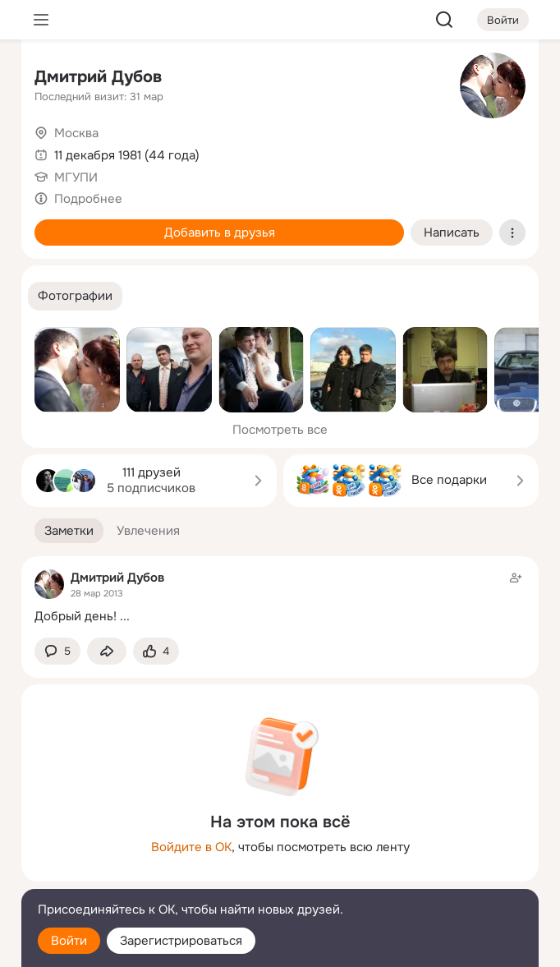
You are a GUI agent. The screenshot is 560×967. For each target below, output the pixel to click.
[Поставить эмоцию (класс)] (156, 651)
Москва (76, 133)
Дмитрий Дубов (98, 77)
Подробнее (88, 199)
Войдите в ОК (191, 847)
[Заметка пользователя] (280, 597)
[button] (75, 296)
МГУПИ (76, 177)
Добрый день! (76, 616)
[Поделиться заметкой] (107, 651)
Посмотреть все (280, 430)
